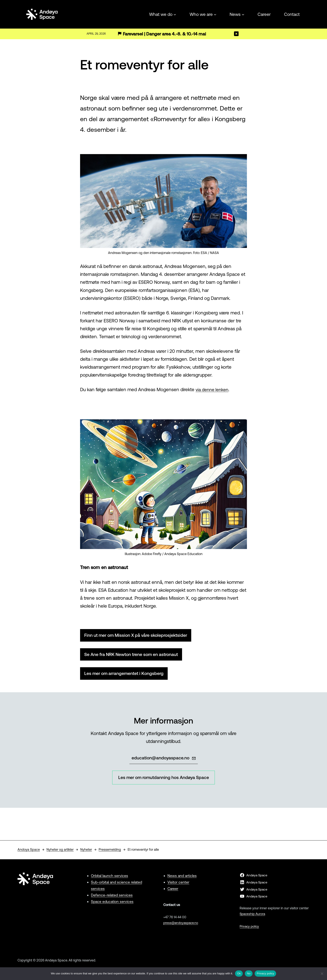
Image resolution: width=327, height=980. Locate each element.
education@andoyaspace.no (160, 759)
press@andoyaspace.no (182, 925)
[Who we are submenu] (215, 14)
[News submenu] (243, 14)
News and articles (182, 878)
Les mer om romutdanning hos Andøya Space (163, 779)
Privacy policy (250, 928)
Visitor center (178, 884)
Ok (239, 973)
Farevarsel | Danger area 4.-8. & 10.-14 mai (167, 34)
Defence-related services (112, 897)
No (249, 973)
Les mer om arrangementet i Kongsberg (126, 674)
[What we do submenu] (175, 14)
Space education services (113, 903)
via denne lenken (213, 389)
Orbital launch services (110, 878)
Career (173, 890)
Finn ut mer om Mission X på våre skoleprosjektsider (139, 635)
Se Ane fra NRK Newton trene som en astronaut (135, 655)
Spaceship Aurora (253, 916)
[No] (322, 974)
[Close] (236, 34)
